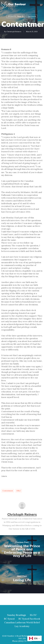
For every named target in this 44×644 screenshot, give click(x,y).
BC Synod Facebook (29, 619)
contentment (8, 491)
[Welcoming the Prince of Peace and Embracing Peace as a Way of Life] (22, 550)
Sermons (32, 16)
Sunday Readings (17, 615)
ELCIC (33, 615)
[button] (41, 5)
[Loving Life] (22, 579)
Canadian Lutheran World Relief (22, 622)
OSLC (19, 491)
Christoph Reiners (14, 32)
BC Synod (9, 619)
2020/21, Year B (16, 16)
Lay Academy (22, 626)
